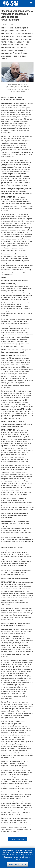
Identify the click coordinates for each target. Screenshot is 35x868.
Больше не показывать (17, 865)
